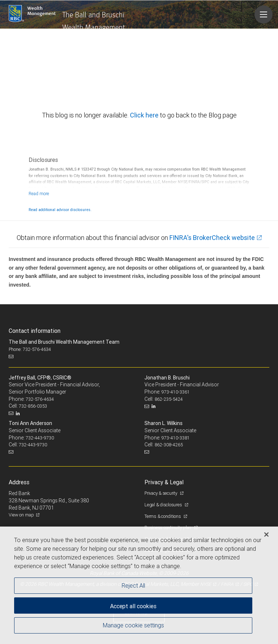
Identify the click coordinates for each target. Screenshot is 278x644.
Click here (145, 115)
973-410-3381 (176, 438)
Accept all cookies (133, 606)
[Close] (266, 534)
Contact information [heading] (35, 331)
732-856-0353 (33, 406)
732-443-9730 (40, 438)
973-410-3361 (176, 392)
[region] (139, 585)
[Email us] (12, 356)
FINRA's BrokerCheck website (212, 238)
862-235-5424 (169, 399)
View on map (21, 515)
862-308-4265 (169, 445)
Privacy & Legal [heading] (164, 482)
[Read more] (39, 194)
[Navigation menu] (264, 14)
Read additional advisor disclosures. (60, 210)
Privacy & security (161, 493)
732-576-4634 (40, 399)
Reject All (133, 585)
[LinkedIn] (19, 413)
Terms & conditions (163, 516)
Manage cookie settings (133, 625)
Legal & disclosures (164, 505)
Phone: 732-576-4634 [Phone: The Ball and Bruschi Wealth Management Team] (30, 349)
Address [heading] (19, 482)
